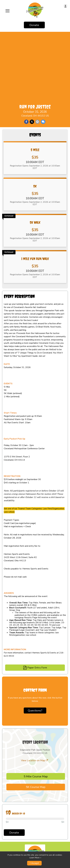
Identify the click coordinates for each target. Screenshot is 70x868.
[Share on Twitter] (32, 54)
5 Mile (35, 99)
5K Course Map (36, 736)
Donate (34, 25)
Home (5, 817)
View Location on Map (35, 710)
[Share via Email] (37, 54)
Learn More (34, 858)
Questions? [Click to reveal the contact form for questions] (35, 660)
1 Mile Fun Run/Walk (35, 208)
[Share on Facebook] (26, 54)
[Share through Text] (43, 54)
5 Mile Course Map (36, 726)
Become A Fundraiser (14, 845)
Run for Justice (35, 39)
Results (6, 828)
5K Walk (35, 172)
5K (35, 135)
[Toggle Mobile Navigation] (7, 11)
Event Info (8, 823)
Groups (6, 834)
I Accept (34, 863)
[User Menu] (65, 6)
